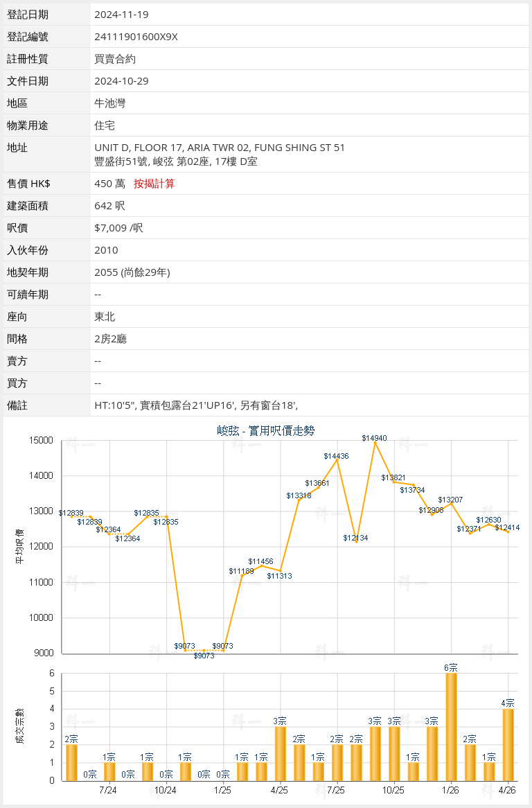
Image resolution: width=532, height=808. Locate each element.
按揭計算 (154, 183)
